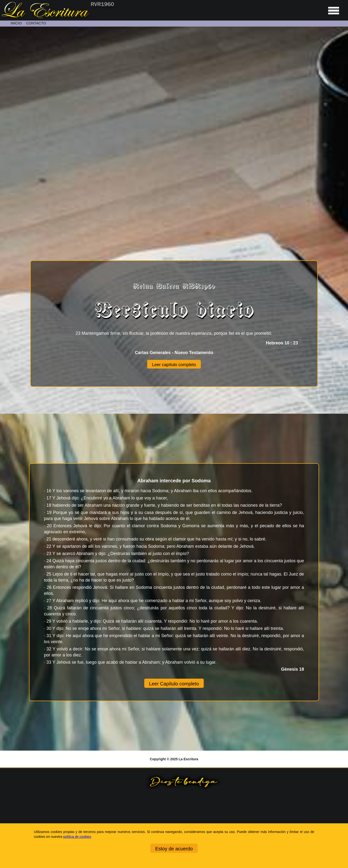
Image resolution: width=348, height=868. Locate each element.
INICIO (16, 23)
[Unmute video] (174, 124)
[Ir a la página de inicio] (58, 17)
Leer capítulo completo (174, 365)
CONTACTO (36, 23)
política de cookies (77, 837)
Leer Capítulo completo (174, 684)
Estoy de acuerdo (174, 849)
